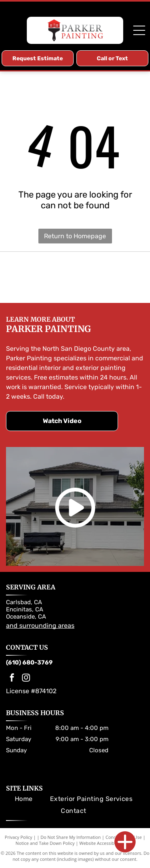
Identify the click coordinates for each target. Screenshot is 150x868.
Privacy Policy (19, 837)
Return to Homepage (75, 236)
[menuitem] (24, 799)
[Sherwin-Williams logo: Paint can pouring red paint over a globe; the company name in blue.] (59, 277)
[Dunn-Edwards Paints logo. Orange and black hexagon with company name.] (91, 277)
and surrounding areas (40, 626)
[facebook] (12, 679)
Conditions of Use (124, 837)
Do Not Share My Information (71, 837)
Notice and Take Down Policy (45, 843)
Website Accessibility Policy (107, 843)
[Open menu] (139, 30)
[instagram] (26, 679)
